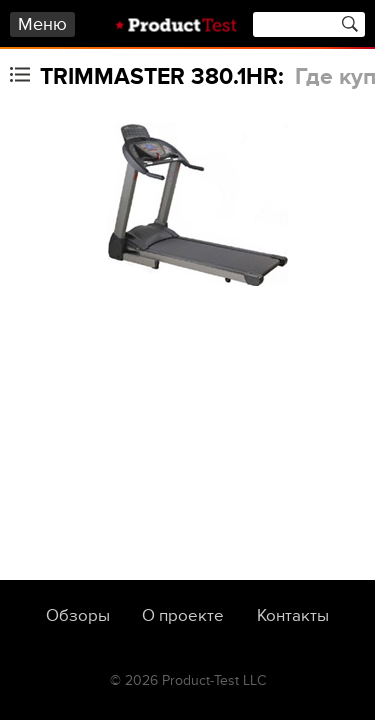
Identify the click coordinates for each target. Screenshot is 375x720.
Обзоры (78, 616)
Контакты (293, 616)
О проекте (183, 616)
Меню (42, 24)
